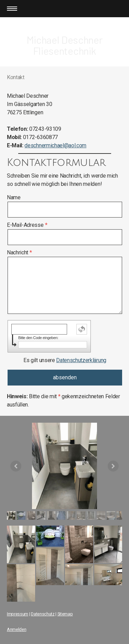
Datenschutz (43, 614)
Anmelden (17, 629)
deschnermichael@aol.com (55, 145)
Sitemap (65, 614)
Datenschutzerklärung (81, 360)
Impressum (18, 614)
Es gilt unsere (65, 360)
